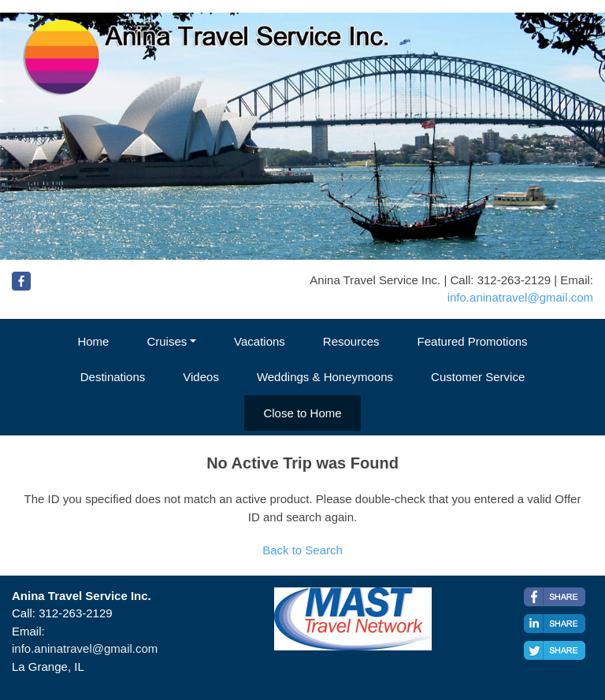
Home (93, 341)
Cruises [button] (167, 341)
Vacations (260, 341)
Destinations (113, 377)
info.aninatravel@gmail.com (520, 297)
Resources (351, 341)
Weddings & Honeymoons (325, 377)
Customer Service (478, 377)
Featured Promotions (473, 341)
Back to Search (302, 550)
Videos (201, 377)
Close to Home (302, 413)
